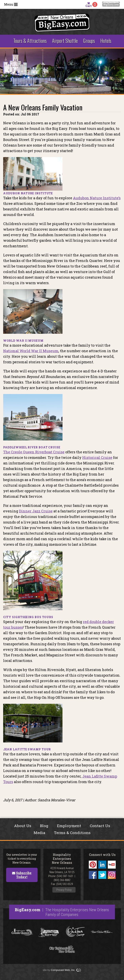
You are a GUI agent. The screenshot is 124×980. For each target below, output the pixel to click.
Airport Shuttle (65, 41)
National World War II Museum (31, 351)
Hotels (106, 41)
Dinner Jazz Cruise (36, 511)
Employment (69, 826)
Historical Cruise (97, 457)
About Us (23, 826)
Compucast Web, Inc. (63, 970)
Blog (44, 826)
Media (39, 833)
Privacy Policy (64, 890)
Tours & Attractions (30, 41)
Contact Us (100, 826)
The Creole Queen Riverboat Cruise (34, 452)
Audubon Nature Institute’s (97, 198)
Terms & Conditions (72, 833)
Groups (89, 41)
